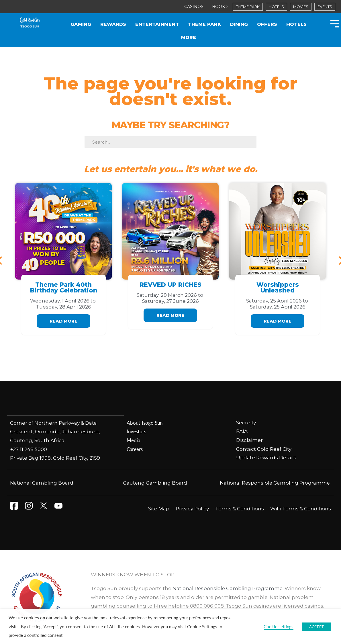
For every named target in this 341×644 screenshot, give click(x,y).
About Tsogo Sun (145, 423)
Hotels (296, 24)
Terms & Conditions (240, 508)
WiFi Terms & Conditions (301, 508)
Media (133, 440)
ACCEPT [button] (316, 627)
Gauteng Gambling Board (155, 483)
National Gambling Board (42, 483)
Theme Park (204, 24)
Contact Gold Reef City (264, 449)
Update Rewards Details (266, 458)
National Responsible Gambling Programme (274, 483)
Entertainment (157, 24)
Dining (239, 24)
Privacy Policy (192, 508)
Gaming (81, 24)
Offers (267, 24)
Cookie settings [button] (279, 627)
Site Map (159, 508)
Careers (135, 449)
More (189, 37)
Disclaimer (249, 440)
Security (247, 423)
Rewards (113, 24)
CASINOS (194, 7)
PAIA (242, 431)
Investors (136, 431)
